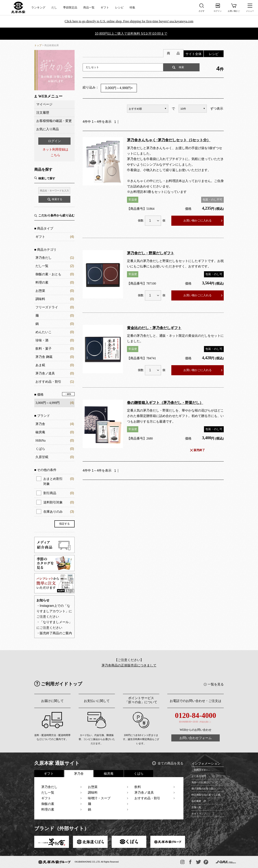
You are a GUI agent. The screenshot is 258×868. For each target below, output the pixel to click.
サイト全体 (193, 54)
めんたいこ (44, 332)
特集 (132, 8)
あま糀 (40, 365)
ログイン (54, 141)
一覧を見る (216, 684)
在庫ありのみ (59, 512)
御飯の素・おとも (48, 274)
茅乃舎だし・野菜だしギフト (151, 253)
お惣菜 (40, 291)
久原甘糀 (42, 457)
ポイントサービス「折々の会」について (141, 700)
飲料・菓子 (44, 349)
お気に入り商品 (48, 129)
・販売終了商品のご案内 (54, 633)
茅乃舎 (40, 424)
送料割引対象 (59, 502)
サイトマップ (199, 814)
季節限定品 (70, 8)
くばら (40, 449)
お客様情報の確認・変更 (54, 121)
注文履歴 (43, 113)
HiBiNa (41, 440)
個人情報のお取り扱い (204, 789)
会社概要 (196, 801)
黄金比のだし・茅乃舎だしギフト (154, 328)
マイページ (44, 104)
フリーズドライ (47, 307)
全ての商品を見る (171, 763)
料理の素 (42, 282)
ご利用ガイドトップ (62, 684)
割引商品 (59, 493)
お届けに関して (52, 701)
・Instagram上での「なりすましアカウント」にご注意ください (54, 611)
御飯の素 (48, 804)
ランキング (38, 8)
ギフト (105, 8)
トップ (38, 45)
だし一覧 (42, 266)
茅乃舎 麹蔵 (44, 357)
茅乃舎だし (44, 258)
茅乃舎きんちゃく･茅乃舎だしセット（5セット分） (169, 140)
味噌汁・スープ (99, 798)
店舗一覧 (196, 807)
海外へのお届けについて (205, 782)
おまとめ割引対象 (59, 481)
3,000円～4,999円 (119, 88)
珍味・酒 (42, 340)
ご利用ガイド (199, 770)
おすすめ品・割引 (48, 382)
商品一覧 (89, 8)
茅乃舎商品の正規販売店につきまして (129, 665)
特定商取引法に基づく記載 (206, 795)
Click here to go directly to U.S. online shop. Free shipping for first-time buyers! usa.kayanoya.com (129, 21)
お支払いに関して (97, 701)
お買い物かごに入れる (198, 220)
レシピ (119, 8)
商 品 (173, 53)
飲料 (138, 787)
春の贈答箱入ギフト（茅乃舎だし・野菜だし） (165, 403)
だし (54, 8)
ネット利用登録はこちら (55, 152)
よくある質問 (199, 776)
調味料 (40, 299)
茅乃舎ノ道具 (45, 373)
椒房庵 (40, 432)
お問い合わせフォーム (196, 738)
